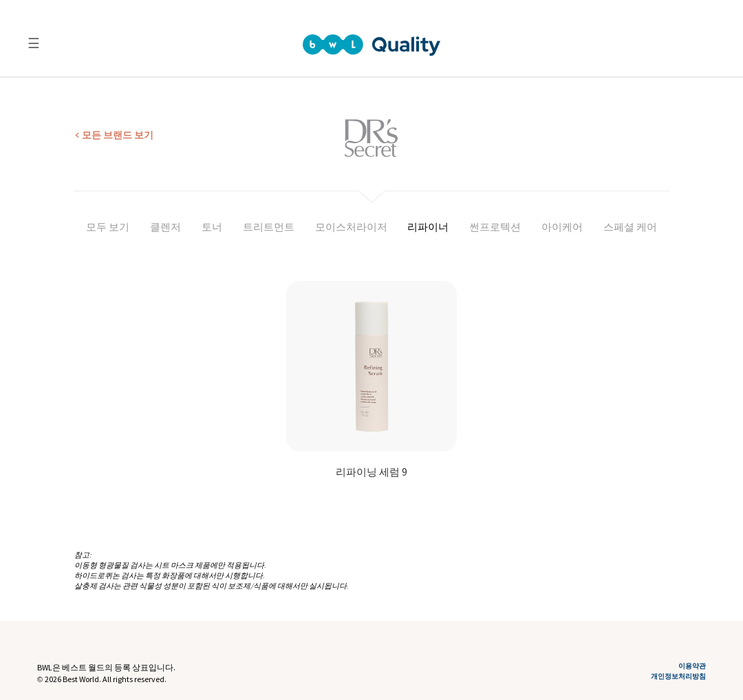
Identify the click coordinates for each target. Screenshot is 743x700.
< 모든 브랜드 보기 (114, 135)
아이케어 (562, 227)
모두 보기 (108, 227)
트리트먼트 (269, 227)
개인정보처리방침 (678, 677)
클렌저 (165, 227)
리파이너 (428, 227)
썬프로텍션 (495, 227)
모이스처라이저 (351, 227)
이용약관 (692, 666)
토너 (212, 227)
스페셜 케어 (630, 227)
